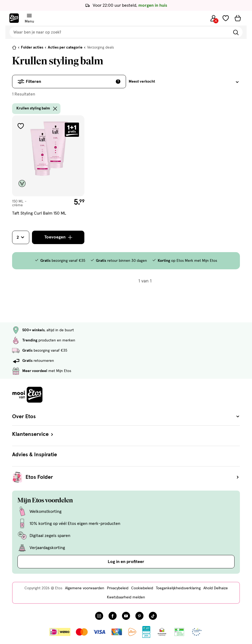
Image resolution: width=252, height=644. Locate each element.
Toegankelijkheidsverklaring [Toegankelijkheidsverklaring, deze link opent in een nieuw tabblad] (178, 588)
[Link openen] (146, 632)
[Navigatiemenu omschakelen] (29, 16)
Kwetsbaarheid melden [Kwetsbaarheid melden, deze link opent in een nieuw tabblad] (126, 597)
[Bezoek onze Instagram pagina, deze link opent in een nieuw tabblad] (99, 616)
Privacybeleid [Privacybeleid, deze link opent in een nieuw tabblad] (118, 588)
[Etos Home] (14, 18)
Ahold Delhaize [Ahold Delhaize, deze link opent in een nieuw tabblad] (216, 588)
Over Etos (126, 417)
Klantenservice (33, 434)
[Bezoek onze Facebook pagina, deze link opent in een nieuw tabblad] (113, 616)
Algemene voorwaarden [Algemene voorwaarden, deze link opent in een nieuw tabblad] (85, 588)
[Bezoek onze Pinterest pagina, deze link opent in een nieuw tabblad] (139, 616)
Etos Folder (133, 477)
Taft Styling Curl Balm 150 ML (39, 213)
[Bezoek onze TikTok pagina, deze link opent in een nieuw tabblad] (153, 616)
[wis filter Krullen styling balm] (55, 109)
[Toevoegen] (58, 237)
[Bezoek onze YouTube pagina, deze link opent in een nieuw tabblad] (126, 616)
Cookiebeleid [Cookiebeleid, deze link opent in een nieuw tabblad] (142, 588)
